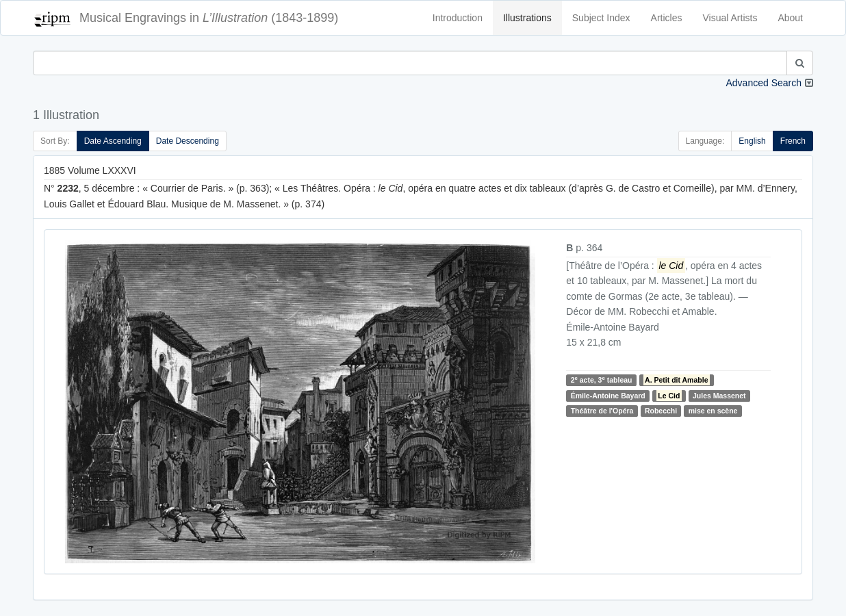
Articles (667, 18)
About (790, 18)
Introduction (458, 18)
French (793, 141)
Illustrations (527, 18)
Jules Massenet (719, 396)
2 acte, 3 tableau (602, 380)
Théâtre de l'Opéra (602, 411)
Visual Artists (730, 18)
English (752, 141)
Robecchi (661, 411)
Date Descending (188, 141)
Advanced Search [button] (764, 83)
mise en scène (713, 411)
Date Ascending (113, 141)
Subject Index (601, 18)
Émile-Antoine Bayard (608, 396)
